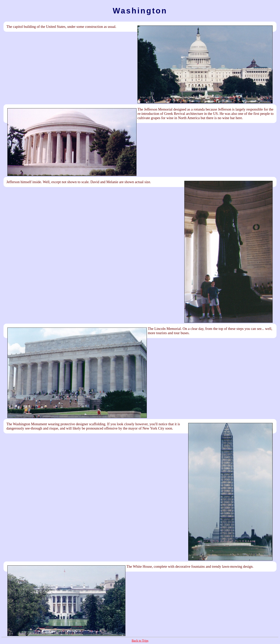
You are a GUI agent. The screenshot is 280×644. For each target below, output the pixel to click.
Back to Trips (140, 641)
